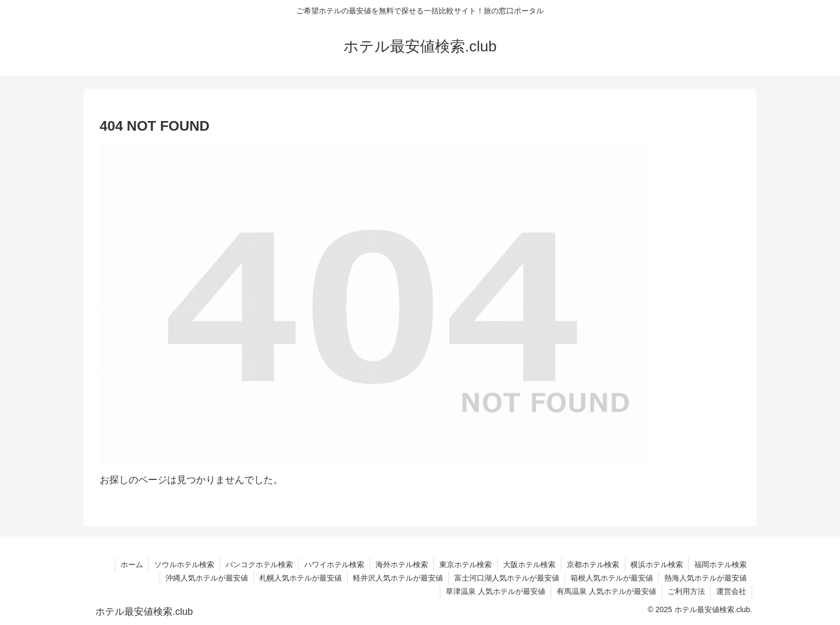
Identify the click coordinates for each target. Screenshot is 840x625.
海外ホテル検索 (402, 564)
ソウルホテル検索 (184, 564)
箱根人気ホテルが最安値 (612, 578)
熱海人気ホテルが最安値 (706, 578)
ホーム (132, 564)
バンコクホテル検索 (259, 564)
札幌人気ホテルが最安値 (301, 578)
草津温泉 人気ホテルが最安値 (496, 591)
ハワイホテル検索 (334, 564)
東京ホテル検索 (466, 564)
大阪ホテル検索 (529, 564)
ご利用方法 (686, 591)
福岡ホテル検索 (721, 564)
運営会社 (731, 591)
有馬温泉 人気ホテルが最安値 (606, 591)
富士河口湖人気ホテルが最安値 (507, 578)
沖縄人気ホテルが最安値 (207, 578)
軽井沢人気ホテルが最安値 (398, 578)
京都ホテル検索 (593, 564)
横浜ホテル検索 (657, 564)
